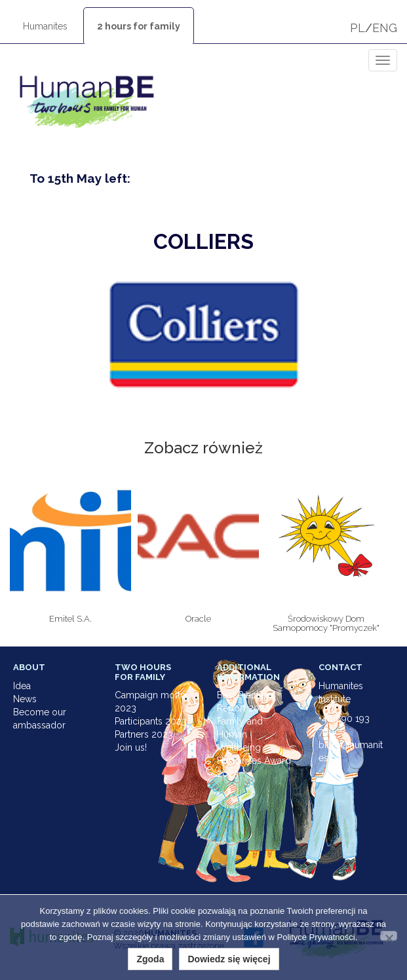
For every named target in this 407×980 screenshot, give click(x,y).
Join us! (131, 747)
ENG (385, 28)
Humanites (45, 26)
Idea (22, 686)
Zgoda (150, 959)
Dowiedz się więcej (229, 959)
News (25, 699)
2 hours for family (139, 26)
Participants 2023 (151, 721)
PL (358, 28)
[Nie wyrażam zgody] (389, 936)
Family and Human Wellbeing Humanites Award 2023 (254, 747)
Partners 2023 (144, 734)
